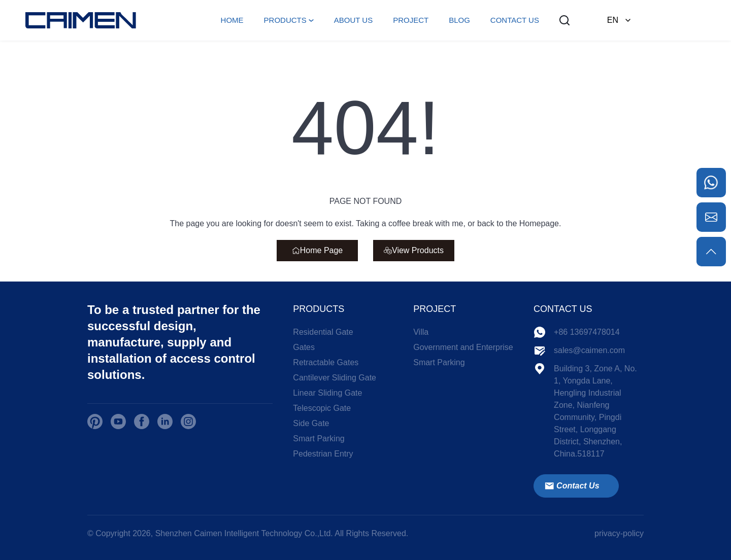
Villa (421, 332)
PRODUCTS (285, 20)
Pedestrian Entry (323, 454)
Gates (304, 347)
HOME (232, 20)
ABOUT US (353, 20)
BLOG (459, 20)
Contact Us (572, 486)
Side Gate (311, 423)
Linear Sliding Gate (327, 393)
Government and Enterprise (463, 347)
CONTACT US (515, 20)
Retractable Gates (326, 362)
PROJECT (411, 20)
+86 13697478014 (587, 332)
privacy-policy (619, 533)
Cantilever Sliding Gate (335, 378)
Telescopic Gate (322, 408)
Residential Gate (323, 332)
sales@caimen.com (589, 350)
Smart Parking (319, 439)
